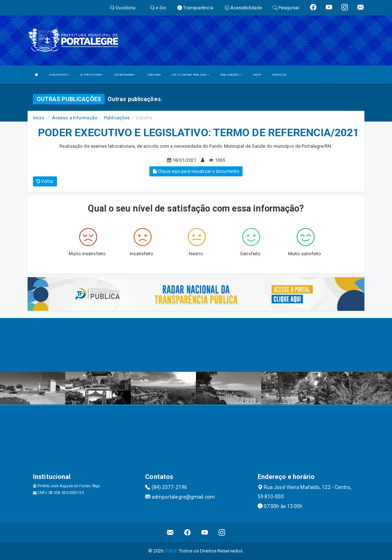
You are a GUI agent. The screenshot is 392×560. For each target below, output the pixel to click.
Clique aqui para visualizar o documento (196, 171)
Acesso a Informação (75, 118)
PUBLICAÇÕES (231, 75)
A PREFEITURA (92, 75)
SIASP (171, 551)
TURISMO (154, 75)
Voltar (45, 181)
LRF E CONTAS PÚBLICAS (190, 75)
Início (39, 118)
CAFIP (257, 75)
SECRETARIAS (125, 75)
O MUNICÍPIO (59, 75)
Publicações (117, 118)
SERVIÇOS (279, 75)
